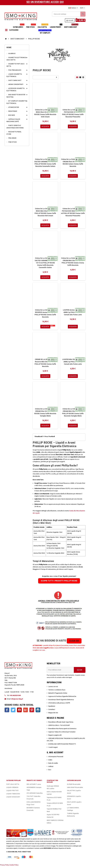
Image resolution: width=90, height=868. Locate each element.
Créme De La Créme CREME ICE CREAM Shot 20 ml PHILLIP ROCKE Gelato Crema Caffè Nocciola (73, 163)
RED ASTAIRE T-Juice (34, 786)
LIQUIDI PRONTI (56, 26)
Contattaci (52, 711)
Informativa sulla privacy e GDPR (59, 705)
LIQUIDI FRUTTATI (12, 792)
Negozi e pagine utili (55, 737)
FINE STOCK (31, 26)
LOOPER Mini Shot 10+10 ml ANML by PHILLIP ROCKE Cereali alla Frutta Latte (73, 363)
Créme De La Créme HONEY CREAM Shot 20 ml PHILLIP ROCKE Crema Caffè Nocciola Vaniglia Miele (45, 414)
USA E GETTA (43, 26)
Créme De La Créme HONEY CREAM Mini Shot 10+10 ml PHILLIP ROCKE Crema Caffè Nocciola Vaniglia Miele (73, 414)
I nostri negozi (53, 749)
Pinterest (32, 712)
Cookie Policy (14, 867)
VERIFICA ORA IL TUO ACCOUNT (59, 727)
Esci (50, 772)
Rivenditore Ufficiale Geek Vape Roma (61, 724)
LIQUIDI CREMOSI (12, 789)
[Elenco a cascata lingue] (73, 8)
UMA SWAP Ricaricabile (75, 789)
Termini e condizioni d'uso (57, 692)
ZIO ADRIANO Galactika (35, 795)
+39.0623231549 (15, 697)
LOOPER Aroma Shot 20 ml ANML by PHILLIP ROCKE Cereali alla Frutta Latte (73, 313)
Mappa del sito (53, 715)
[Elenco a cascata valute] (82, 8)
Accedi (70, 20)
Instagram (38, 712)
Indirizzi (51, 768)
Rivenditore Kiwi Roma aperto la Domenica (62, 730)
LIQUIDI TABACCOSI (13, 796)
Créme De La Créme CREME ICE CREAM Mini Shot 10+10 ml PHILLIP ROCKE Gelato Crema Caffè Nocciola (73, 262)
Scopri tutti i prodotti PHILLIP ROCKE (59, 583)
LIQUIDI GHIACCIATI (13, 799)
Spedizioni (52, 708)
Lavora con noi (53, 688)
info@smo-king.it (17, 701)
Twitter (13, 712)
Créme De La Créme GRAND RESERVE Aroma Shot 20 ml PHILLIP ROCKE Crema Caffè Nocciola (45, 315)
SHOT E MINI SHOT (71, 26)
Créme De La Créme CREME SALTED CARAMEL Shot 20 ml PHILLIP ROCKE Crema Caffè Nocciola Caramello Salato (45, 163)
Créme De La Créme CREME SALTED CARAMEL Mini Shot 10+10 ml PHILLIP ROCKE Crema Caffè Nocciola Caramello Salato (45, 264)
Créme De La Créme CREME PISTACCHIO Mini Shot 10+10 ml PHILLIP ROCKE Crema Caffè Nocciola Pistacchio (73, 213)
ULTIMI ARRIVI (19, 26)
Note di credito (53, 765)
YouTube (19, 712)
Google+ (26, 712)
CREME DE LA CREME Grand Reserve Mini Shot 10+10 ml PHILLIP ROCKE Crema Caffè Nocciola (45, 364)
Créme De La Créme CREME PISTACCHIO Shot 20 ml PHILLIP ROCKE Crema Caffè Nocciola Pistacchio (73, 113)
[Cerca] (69, 14)
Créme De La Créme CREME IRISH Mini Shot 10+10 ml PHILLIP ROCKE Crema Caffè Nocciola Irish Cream (45, 213)
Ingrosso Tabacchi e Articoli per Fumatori (62, 734)
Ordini (50, 762)
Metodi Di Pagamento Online (58, 695)
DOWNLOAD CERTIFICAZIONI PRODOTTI (62, 746)
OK (80, 672)
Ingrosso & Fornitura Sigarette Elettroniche (62, 698)
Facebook (7, 712)
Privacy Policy (5, 867)
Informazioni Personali (56, 758)
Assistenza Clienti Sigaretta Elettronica (61, 701)
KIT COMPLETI (45, 32)
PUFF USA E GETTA (13, 786)
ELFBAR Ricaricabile (74, 786)
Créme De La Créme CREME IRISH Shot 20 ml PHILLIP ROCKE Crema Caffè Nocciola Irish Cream (45, 113)
